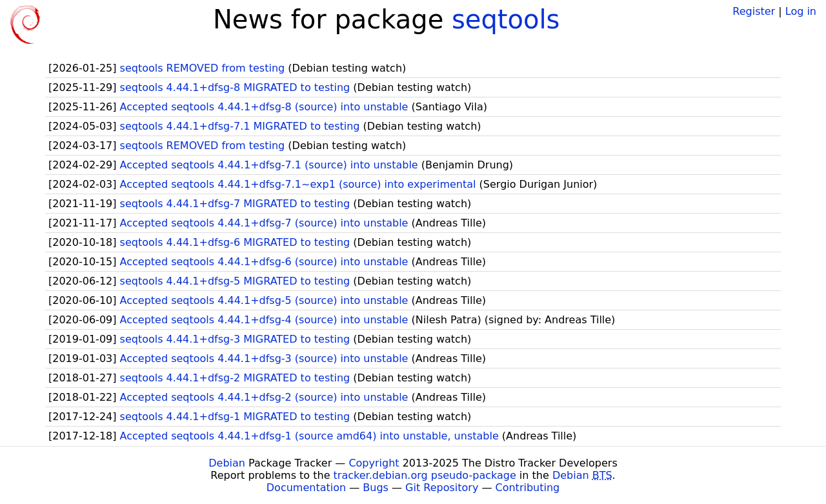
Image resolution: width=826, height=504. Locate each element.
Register (754, 11)
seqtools (506, 19)
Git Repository (442, 488)
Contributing (528, 488)
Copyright (374, 463)
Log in (801, 11)
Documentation (306, 488)
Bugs (376, 488)
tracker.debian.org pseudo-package (425, 475)
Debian (227, 463)
